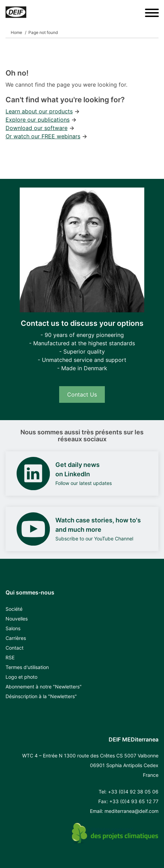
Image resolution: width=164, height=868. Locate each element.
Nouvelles (17, 619)
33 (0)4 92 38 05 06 (135, 792)
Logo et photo (21, 677)
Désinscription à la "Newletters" (41, 696)
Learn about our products (39, 111)
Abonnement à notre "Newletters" (44, 687)
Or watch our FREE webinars (43, 136)
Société (14, 609)
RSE (10, 657)
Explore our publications (38, 120)
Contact (15, 648)
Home (16, 32)
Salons (13, 628)
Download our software (37, 128)
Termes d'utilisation (27, 667)
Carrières (16, 638)
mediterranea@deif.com (131, 811)
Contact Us (82, 394)
